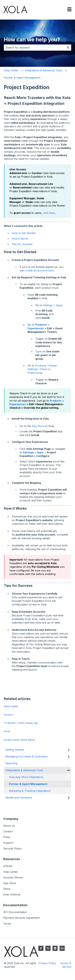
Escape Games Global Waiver (19, 740)
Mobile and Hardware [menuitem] (19, 798)
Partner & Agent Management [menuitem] (28, 784)
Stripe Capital (11, 706)
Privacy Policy (47, 963)
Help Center (11, 70)
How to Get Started (24, 233)
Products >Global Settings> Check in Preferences (42, 369)
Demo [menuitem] (7, 889)
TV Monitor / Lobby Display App (21, 723)
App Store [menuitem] (10, 883)
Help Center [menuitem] (11, 872)
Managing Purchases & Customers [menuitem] (27, 756)
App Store (38, 426)
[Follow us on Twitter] (48, 948)
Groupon (9, 715)
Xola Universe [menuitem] (12, 894)
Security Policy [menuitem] (12, 849)
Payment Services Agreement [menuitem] (21, 918)
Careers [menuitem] (8, 831)
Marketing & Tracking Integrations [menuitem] (30, 791)
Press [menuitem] (7, 837)
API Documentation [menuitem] (15, 912)
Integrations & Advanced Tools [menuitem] (24, 770)
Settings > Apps (53, 305)
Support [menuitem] (8, 843)
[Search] (68, 48)
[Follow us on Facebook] (41, 948)
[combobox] (34, 48)
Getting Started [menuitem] (15, 750)
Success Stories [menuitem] (13, 877)
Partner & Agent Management (22, 78)
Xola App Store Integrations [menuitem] (26, 777)
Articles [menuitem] (8, 866)
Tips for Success (22, 244)
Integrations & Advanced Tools (44, 70)
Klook (7, 731)
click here (49, 213)
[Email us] (62, 948)
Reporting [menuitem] (11, 763)
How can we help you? (32, 40)
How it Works (20, 239)
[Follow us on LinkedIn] (55, 948)
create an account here (39, 270)
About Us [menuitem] (9, 826)
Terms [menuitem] (7, 924)
